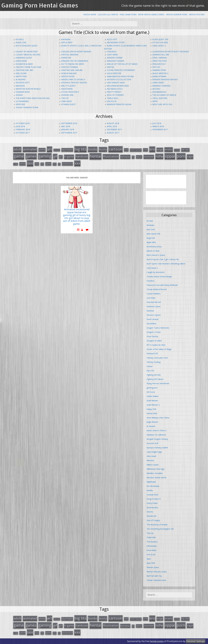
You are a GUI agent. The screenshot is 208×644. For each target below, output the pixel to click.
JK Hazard (21, 79)
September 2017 (69, 133)
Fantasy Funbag (70, 67)
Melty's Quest (68, 86)
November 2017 (160, 129)
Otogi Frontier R (70, 92)
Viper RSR (20, 104)
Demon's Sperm (115, 58)
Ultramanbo (22, 101)
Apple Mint (67, 42)
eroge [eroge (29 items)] (160, 150)
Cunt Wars (112, 55)
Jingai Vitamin (159, 76)
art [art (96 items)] (50, 149)
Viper (155, 101)
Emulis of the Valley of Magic (122, 64)
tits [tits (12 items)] (59, 164)
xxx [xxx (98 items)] (77, 163)
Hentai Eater (68, 76)
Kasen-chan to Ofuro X (73, 79)
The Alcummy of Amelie (164, 95)
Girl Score (21, 73)
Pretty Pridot (114, 92)
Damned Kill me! (161, 55)
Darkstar (66, 58)
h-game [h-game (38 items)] (69, 157)
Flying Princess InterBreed (121, 70)
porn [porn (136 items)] (181, 156)
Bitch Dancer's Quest (27, 46)
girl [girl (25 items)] (61, 157)
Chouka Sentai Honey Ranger (76, 52)
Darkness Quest (24, 58)
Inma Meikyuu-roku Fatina (120, 76)
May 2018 (66, 126)
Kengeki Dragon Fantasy (165, 79)
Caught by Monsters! (27, 52)
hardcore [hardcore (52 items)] (82, 156)
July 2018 (157, 123)
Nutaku (156, 89)
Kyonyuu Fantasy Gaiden (74, 83)
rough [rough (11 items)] (16, 164)
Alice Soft (112, 39)
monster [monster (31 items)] (149, 157)
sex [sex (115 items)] (30, 163)
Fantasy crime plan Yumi (28, 67)
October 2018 (23, 123)
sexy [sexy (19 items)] (37, 164)
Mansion (20, 86)
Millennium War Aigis (118, 86)
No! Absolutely (115, 89)
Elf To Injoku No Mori (73, 64)
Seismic (19, 95)
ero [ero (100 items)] (152, 149)
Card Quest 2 (159, 46)
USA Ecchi (112, 101)
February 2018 (23, 129)
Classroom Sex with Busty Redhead (171, 52)
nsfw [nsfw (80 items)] (159, 156)
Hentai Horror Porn (177, 15)
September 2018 (69, 123)
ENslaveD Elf (159, 64)
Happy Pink (21, 76)
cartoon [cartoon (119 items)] (116, 149)
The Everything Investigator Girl (33, 98)
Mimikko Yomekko (161, 86)
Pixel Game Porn (128, 15)
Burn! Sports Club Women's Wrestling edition (166, 264)
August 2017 (113, 133)
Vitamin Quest (68, 104)
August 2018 (113, 123)
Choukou (112, 52)
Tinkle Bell (113, 98)
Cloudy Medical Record (28, 55)
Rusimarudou (159, 92)
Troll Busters (160, 98)
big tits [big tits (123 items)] (80, 149)
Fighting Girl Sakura (72, 70)
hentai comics (157, 641)
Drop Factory (160, 61)
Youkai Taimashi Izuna (27, 107)
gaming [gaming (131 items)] (45, 156)
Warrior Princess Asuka (119, 104)
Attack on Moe (160, 42)
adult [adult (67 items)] (17, 149)
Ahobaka (66, 39)
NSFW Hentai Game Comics (151, 15)
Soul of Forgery (115, 95)
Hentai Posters (197, 15)
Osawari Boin (23, 92)
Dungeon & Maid (24, 64)
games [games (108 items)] (31, 156)
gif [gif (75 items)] (55, 156)
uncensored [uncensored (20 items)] (67, 164)
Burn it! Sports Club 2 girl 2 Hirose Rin (81, 46)
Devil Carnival (160, 58)
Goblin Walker (69, 73)
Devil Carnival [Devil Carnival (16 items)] (136, 150)
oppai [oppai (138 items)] (170, 156)
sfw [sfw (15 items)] (42, 164)
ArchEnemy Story (116, 42)
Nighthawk (67, 89)
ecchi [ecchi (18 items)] (145, 150)
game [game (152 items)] (19, 156)
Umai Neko (67, 101)
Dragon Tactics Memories (75, 61)
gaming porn (159, 70)
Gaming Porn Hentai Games (40, 5)
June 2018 (20, 126)
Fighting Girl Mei (24, 70)
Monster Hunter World (28, 89)
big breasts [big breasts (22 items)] (67, 150)
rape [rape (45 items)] (190, 157)
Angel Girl (21, 42)
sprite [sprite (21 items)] (48, 164)
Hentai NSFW (90, 15)
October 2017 (23, 133)
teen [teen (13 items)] (55, 164)
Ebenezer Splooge (196, 641)
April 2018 (112, 126)
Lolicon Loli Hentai (108, 15)
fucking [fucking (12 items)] (177, 150)
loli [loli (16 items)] (133, 157)
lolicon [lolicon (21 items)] (139, 157)
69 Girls (20, 39)
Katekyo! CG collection (119, 79)
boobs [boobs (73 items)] (93, 149)
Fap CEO (156, 67)
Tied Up (65, 98)
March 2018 (158, 126)
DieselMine (21, 61)
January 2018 (68, 129)
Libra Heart (158, 83)
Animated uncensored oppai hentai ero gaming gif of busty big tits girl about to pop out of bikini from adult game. (77, 217)
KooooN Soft (23, 83)
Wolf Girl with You (162, 104)
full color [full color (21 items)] (185, 150)
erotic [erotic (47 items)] (169, 149)
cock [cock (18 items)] (126, 150)
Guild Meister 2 (160, 73)
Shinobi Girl (67, 95)
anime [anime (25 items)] (42, 150)
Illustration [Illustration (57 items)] (111, 156)
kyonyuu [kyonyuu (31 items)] (125, 157)
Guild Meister (114, 73)
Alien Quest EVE (160, 39)
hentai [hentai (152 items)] (95, 156)
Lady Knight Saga (116, 83)
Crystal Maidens (70, 55)
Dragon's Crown (115, 61)
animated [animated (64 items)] (30, 149)
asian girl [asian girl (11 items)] (57, 150)
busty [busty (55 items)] (103, 149)
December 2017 (114, 129)
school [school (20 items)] (22, 164)
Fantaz (110, 67)
